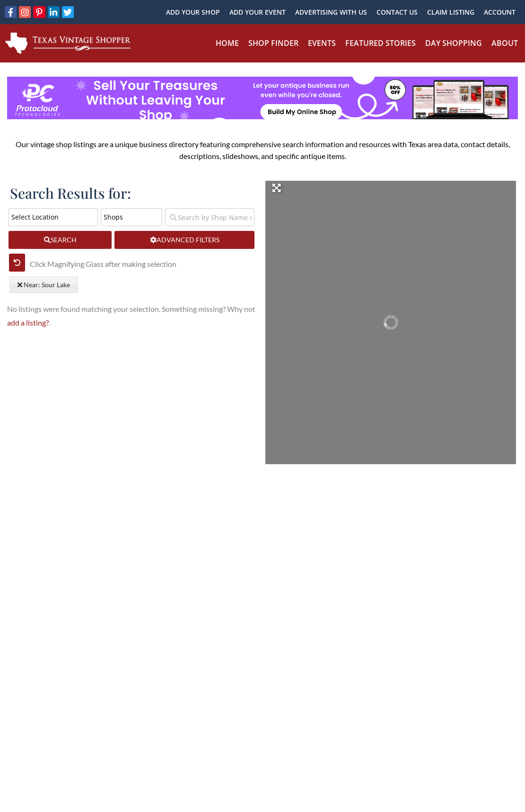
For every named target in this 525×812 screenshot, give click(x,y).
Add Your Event (258, 12)
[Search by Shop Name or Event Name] (210, 217)
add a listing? (28, 322)
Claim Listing (451, 12)
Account (500, 12)
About (505, 43)
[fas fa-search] (60, 240)
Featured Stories (381, 43)
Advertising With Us (331, 12)
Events (322, 43)
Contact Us (397, 12)
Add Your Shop (193, 12)
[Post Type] (131, 217)
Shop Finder (273, 43)
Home (227, 43)
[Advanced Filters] (184, 240)
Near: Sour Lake (44, 285)
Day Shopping (454, 43)
